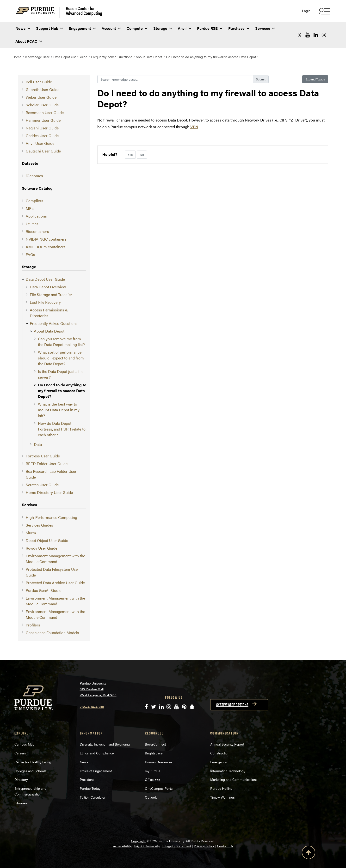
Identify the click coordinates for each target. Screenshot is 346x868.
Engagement (82, 28)
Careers (20, 753)
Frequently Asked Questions (112, 57)
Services (265, 28)
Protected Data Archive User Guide (55, 583)
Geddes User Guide (42, 136)
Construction (220, 753)
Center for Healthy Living (33, 762)
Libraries (21, 803)
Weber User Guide (41, 97)
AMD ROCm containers (46, 247)
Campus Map (24, 744)
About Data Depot (149, 57)
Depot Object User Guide (47, 540)
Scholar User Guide (42, 105)
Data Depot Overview (48, 287)
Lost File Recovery (45, 302)
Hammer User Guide (43, 120)
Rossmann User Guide (45, 112)
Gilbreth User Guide (43, 89)
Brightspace (154, 753)
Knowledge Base (37, 57)
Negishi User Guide (42, 128)
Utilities (32, 224)
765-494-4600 (92, 707)
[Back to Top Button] (309, 853)
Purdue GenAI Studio (44, 590)
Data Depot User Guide (70, 57)
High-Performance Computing (51, 517)
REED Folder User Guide (47, 464)
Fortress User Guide (43, 456)
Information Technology (228, 771)
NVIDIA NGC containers (46, 239)
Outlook (151, 797)
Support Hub (49, 28)
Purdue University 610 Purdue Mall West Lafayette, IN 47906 (98, 689)
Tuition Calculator (93, 797)
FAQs (30, 254)
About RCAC (29, 41)
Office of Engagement (96, 771)
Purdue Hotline (221, 788)
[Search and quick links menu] (324, 11)
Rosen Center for (84, 11)
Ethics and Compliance (97, 753)
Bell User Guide (39, 82)
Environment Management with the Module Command (55, 559)
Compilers (34, 201)
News (23, 28)
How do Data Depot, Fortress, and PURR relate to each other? (62, 429)
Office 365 (153, 779)
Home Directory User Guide (49, 492)
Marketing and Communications (234, 779)
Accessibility (122, 846)
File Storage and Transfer (51, 294)
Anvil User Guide (40, 143)
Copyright (138, 841)
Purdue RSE (210, 28)
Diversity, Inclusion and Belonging (105, 744)
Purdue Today (90, 788)
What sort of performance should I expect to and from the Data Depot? (61, 358)
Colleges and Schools (30, 771)
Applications (36, 216)
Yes (130, 155)
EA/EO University (147, 846)
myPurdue (153, 771)
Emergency (219, 762)
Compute (137, 28)
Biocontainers (37, 231)
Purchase (239, 28)
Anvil (185, 28)
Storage (163, 28)
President (87, 779)
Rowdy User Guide (41, 548)
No (142, 155)
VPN (194, 127)
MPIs (30, 208)
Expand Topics (315, 79)
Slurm (31, 533)
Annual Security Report (227, 744)
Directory (21, 779)
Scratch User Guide (42, 485)
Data (38, 444)
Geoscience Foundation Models (52, 633)
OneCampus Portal (159, 788)
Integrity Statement (177, 846)
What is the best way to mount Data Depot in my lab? (59, 410)
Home (17, 57)
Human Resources (159, 762)
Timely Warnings (222, 797)
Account (111, 28)
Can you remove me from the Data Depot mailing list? (61, 342)
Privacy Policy (204, 846)
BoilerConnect (155, 744)
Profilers (33, 625)
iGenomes (34, 176)
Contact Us (225, 846)
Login (306, 11)
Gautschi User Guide (43, 151)
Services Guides (39, 525)
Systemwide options (232, 705)
